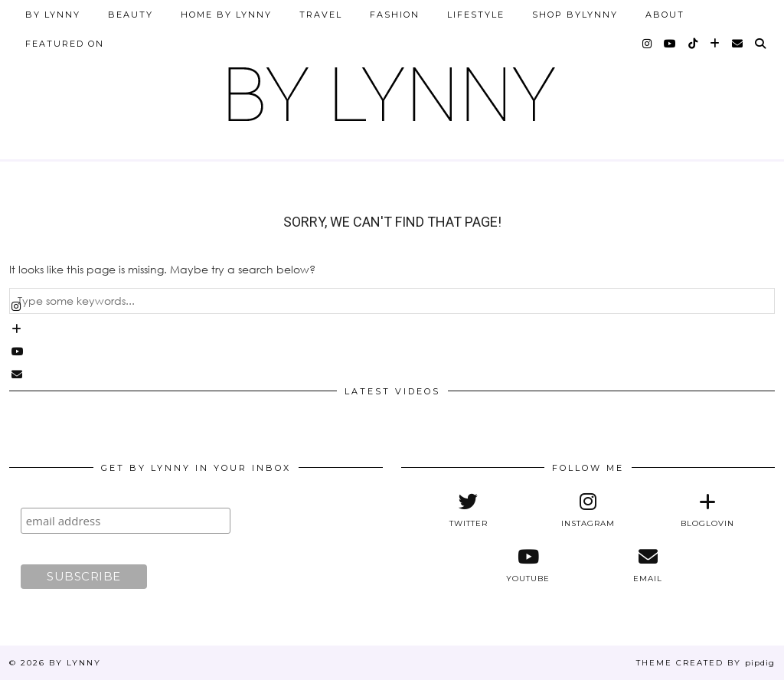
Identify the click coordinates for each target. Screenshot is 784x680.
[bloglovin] (715, 44)
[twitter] (469, 510)
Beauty (131, 15)
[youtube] (671, 44)
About (665, 15)
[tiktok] (694, 44)
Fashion (395, 15)
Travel (321, 15)
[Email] (738, 44)
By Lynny (53, 15)
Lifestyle (476, 15)
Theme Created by (706, 663)
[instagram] (648, 44)
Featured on (65, 44)
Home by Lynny (226, 15)
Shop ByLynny (575, 15)
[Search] (761, 44)
